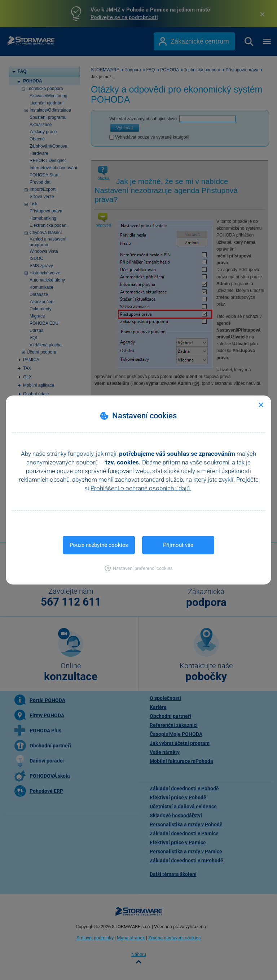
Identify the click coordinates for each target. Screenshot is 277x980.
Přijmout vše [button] (178, 545)
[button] (139, 568)
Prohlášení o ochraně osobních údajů (141, 488)
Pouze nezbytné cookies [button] (99, 545)
